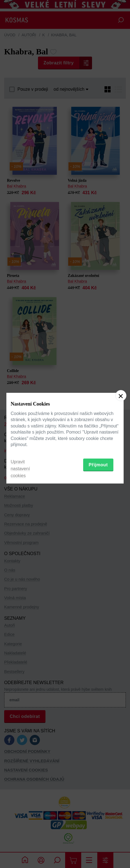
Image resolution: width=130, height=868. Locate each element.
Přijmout (98, 465)
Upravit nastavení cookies (20, 469)
